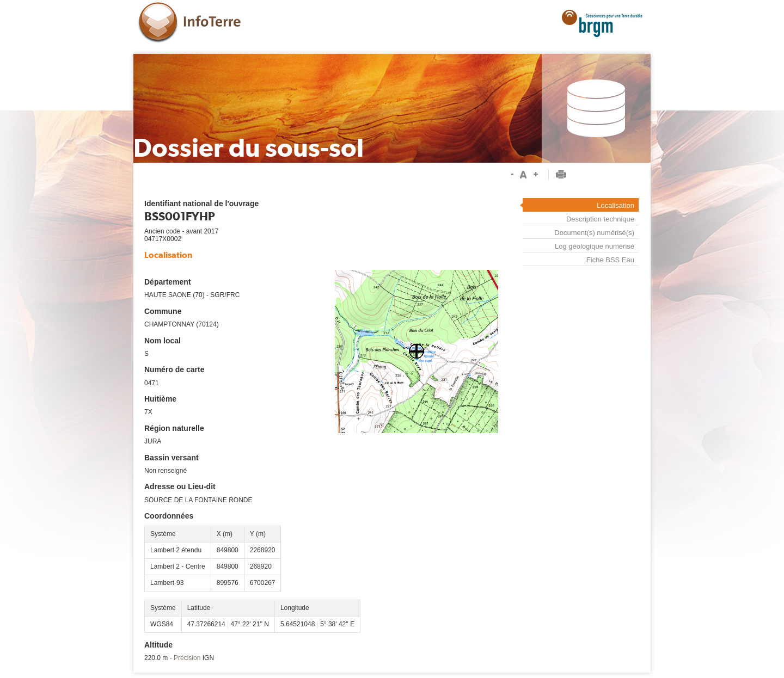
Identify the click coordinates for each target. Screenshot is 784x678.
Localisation (615, 205)
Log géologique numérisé (595, 246)
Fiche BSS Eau (610, 260)
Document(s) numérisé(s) (594, 233)
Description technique (600, 219)
